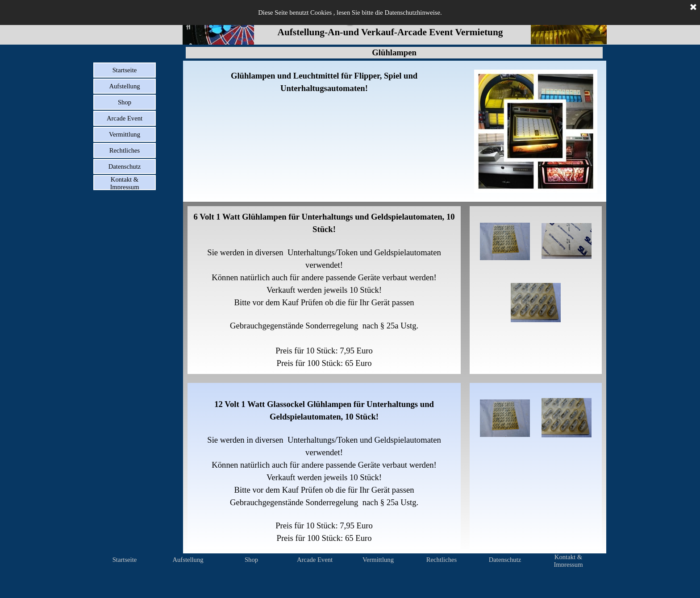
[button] (505, 241)
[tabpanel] (324, 82)
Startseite (125, 70)
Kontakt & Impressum (124, 183)
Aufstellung (124, 86)
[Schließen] (693, 8)
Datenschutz (125, 166)
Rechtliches (125, 150)
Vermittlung (125, 134)
